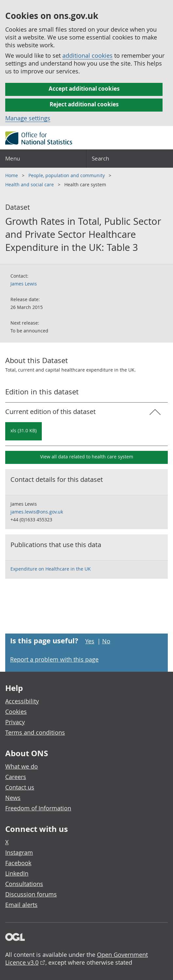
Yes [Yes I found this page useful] (90, 641)
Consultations (24, 884)
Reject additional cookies (84, 104)
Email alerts (21, 905)
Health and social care (30, 184)
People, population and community (67, 175)
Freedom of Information (38, 808)
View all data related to (87, 457)
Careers (16, 777)
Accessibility (22, 701)
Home (12, 175)
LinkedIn (17, 873)
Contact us (20, 787)
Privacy (15, 722)
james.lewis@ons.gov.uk (37, 512)
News (13, 798)
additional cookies (87, 55)
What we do (22, 766)
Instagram (19, 852)
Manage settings (28, 118)
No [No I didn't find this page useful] (106, 641)
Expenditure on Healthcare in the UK (51, 569)
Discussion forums (31, 894)
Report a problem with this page (54, 659)
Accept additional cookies (84, 89)
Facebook (18, 863)
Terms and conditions (35, 732)
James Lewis (24, 284)
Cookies (16, 712)
